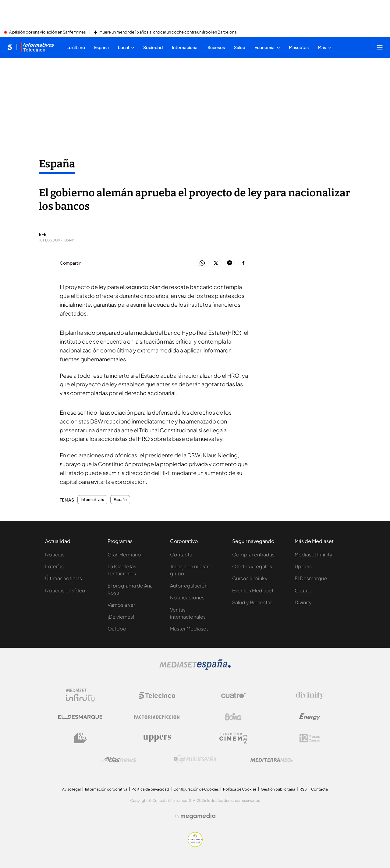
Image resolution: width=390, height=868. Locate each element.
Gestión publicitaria (278, 789)
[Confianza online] (195, 845)
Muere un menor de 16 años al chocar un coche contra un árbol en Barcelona (168, 32)
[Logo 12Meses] (310, 738)
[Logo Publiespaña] (195, 759)
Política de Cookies (240, 789)
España (120, 500)
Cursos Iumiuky (250, 578)
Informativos (92, 500)
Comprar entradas (253, 554)
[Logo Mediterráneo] (271, 759)
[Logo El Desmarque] (80, 717)
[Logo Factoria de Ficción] (157, 717)
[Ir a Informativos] (37, 47)
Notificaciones (187, 597)
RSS (303, 789)
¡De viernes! (121, 617)
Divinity (303, 602)
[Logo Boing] (233, 717)
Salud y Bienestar (252, 602)
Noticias (55, 554)
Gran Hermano (124, 554)
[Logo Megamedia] (198, 816)
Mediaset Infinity (314, 554)
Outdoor (118, 629)
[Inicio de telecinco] (10, 47)
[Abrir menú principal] (380, 47)
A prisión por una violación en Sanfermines (48, 32)
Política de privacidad (150, 789)
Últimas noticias (64, 578)
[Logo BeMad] (80, 738)
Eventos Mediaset (253, 590)
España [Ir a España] (57, 164)
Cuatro (303, 590)
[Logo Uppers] (157, 738)
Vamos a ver (121, 605)
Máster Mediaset (189, 629)
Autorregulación (189, 586)
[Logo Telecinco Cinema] (233, 738)
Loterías (54, 566)
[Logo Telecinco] (157, 695)
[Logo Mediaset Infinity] (80, 695)
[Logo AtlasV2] (119, 760)
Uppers (303, 566)
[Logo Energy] (310, 717)
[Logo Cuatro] (233, 695)
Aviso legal (71, 789)
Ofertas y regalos (252, 566)
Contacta (181, 554)
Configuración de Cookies (196, 789)
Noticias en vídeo (65, 590)
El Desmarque (311, 578)
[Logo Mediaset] (195, 668)
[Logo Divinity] (310, 695)
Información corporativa (106, 789)
